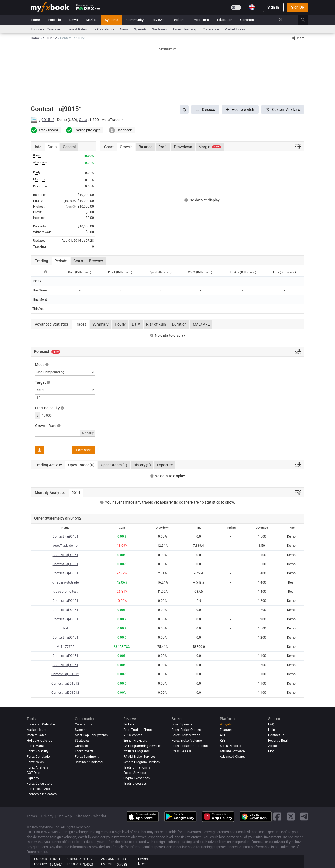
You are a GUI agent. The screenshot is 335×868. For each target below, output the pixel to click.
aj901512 (46, 120)
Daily (136, 324)
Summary (100, 324)
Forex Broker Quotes (186, 730)
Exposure (165, 465)
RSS (223, 741)
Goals (78, 261)
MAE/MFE (201, 324)
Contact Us (276, 735)
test (65, 628)
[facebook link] (277, 817)
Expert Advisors (135, 773)
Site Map (65, 816)
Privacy (47, 816)
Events (143, 859)
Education (225, 20)
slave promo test (65, 592)
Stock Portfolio (231, 746)
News (73, 20)
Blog (271, 751)
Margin (210, 147)
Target (40, 382)
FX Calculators (103, 29)
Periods (61, 261)
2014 (76, 493)
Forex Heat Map (185, 29)
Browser (96, 261)
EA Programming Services (142, 746)
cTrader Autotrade (65, 582)
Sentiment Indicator (89, 762)
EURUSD (41, 859)
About (273, 746)
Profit (163, 147)
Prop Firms (201, 20)
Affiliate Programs (137, 751)
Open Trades (81, 465)
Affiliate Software (232, 751)
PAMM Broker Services (139, 757)
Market (91, 20)
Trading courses (135, 784)
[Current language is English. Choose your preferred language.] (252, 7)
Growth (126, 147)
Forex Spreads (182, 724)
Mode (40, 365)
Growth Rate (46, 426)
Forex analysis (37, 767)
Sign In (273, 7)
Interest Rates (76, 29)
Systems (111, 20)
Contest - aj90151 (65, 536)
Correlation (211, 29)
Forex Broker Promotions (190, 746)
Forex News (35, 762)
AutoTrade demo (65, 546)
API (222, 735)
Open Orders (114, 465)
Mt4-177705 (65, 647)
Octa (83, 120)
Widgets (226, 724)
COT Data (34, 773)
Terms (32, 816)
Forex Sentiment (87, 757)
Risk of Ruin (156, 324)
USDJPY (41, 864)
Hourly (120, 324)
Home (35, 20)
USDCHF (108, 864)
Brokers (179, 20)
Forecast (83, 450)
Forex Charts (84, 751)
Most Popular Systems (91, 735)
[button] (205, 110)
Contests (247, 20)
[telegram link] (304, 817)
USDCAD (74, 864)
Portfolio (54, 20)
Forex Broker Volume (187, 741)
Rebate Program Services (142, 762)
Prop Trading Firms (137, 730)
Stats (52, 147)
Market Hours (235, 29)
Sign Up (298, 7)
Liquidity (33, 778)
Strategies (82, 741)
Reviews (158, 20)
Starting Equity (47, 408)
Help (272, 730)
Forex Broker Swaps (186, 735)
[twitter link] (291, 817)
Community (135, 20)
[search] (306, 20)
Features (226, 730)
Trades (81, 324)
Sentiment (160, 29)
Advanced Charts (232, 757)
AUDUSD (108, 859)
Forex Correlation (39, 757)
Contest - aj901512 (65, 674)
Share (298, 38)
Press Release (182, 751)
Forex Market (36, 746)
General (69, 147)
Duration (179, 324)
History (142, 465)
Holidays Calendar (40, 741)
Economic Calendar (45, 29)
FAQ (271, 724)
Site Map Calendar (91, 816)
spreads (140, 29)
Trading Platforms (137, 767)
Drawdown (183, 147)
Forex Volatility (38, 751)
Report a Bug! (278, 741)
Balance (145, 147)
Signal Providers (135, 741)
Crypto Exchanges (137, 778)
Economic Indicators (42, 794)
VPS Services (133, 735)
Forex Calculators (39, 784)
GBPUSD (74, 859)
